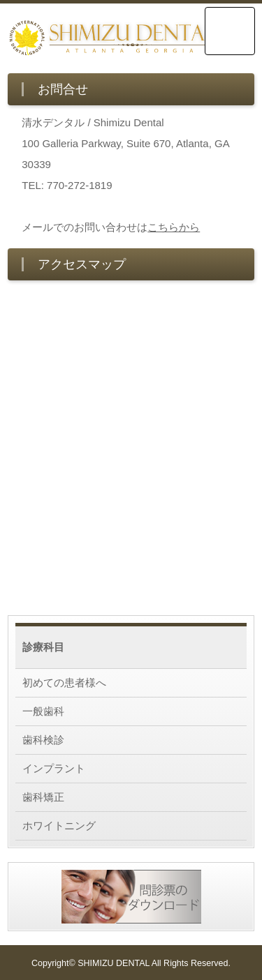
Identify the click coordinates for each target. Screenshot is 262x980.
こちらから (174, 227)
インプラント (54, 768)
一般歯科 (43, 711)
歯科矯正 (43, 797)
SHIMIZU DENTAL (114, 963)
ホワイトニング (59, 826)
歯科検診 (43, 740)
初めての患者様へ (64, 683)
